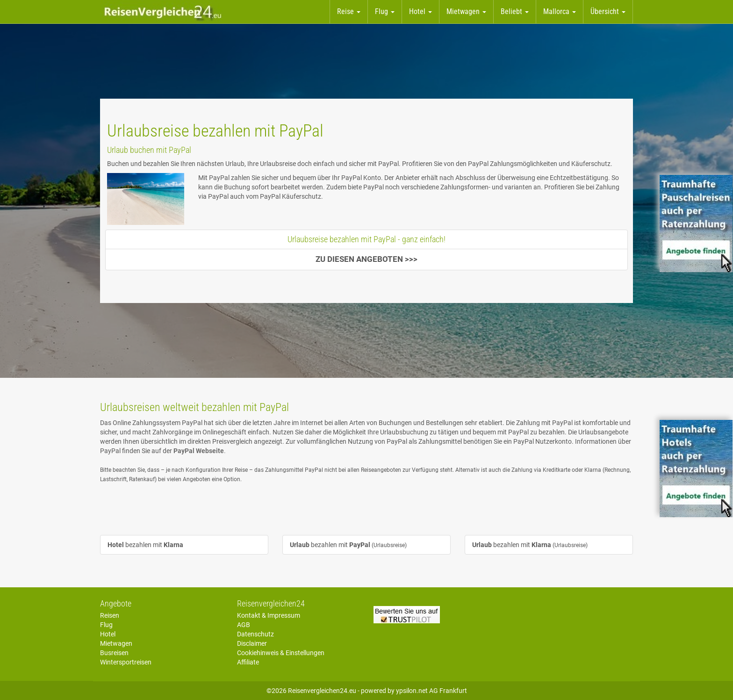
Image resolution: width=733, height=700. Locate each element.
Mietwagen (116, 643)
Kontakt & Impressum (269, 615)
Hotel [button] (420, 11)
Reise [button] (349, 11)
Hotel (108, 634)
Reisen (110, 615)
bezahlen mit (145, 545)
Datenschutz (255, 634)
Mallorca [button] (560, 11)
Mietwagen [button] (466, 11)
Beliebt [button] (515, 11)
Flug (106, 625)
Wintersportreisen (126, 662)
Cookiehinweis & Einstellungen (281, 653)
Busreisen (114, 653)
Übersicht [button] (608, 11)
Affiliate (248, 662)
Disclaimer (252, 643)
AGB (244, 625)
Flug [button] (385, 11)
